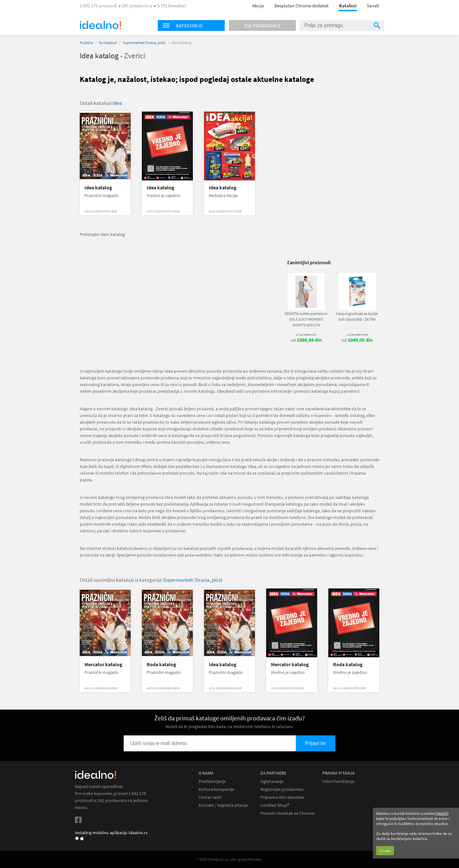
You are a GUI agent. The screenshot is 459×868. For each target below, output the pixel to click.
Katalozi (348, 6)
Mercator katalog (103, 664)
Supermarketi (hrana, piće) (144, 43)
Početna (86, 43)
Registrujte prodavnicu (282, 789)
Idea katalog (98, 188)
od (306, 340)
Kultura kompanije (216, 789)
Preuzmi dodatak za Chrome (287, 813)
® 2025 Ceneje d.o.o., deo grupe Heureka (229, 859)
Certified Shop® (275, 805)
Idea (117, 103)
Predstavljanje (212, 781)
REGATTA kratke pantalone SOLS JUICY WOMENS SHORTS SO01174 (306, 319)
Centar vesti (210, 797)
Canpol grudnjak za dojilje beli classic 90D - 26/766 (357, 316)
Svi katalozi (108, 43)
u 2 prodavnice (357, 334)
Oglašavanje (272, 781)
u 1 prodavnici (306, 334)
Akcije (258, 6)
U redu (385, 851)
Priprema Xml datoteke (282, 797)
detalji (442, 813)
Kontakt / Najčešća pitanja (223, 805)
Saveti (373, 6)
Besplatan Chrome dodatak (302, 6)
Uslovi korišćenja (338, 781)
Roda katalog (161, 664)
